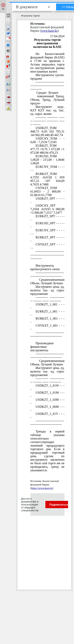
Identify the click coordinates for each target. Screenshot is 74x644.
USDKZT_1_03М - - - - (47, 401)
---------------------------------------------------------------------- (47, 86)
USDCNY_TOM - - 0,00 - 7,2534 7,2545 (47, 140)
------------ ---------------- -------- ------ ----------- (47, 299)
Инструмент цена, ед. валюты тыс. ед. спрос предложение (47, 290)
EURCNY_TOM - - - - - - (47, 168)
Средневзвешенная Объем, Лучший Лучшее (47, 281)
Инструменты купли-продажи (47, 77)
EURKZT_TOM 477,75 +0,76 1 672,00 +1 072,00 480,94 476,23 (47, 149)
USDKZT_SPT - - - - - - (47, 200)
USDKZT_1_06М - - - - (47, 408)
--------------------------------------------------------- (47, 274)
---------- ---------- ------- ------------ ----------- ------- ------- (47, 121)
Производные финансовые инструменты (42, 347)
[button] (3, 6)
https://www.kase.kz (42, 488)
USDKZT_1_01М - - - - (47, 394)
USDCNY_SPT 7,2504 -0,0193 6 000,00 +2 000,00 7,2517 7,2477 (47, 209)
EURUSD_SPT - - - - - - (47, 225)
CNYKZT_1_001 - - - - (47, 327)
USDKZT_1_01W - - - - (47, 387)
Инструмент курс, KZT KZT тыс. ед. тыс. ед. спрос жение (47, 110)
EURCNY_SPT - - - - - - (47, 232)
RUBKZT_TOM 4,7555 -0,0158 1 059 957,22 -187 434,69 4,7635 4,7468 (47, 179)
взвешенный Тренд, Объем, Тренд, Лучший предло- (47, 100)
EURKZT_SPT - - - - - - (47, 218)
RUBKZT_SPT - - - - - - (47, 239)
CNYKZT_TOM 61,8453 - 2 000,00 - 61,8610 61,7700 (47, 191)
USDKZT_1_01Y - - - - (47, 416)
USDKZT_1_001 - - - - (47, 306)
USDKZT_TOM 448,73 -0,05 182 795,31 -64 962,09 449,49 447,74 (47, 131)
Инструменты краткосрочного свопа (45, 267)
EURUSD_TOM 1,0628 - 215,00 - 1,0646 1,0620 (47, 160)
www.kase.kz (49, 31)
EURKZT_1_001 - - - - (47, 313)
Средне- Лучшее (47, 93)
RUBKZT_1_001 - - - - (47, 320)
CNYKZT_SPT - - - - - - (47, 246)
